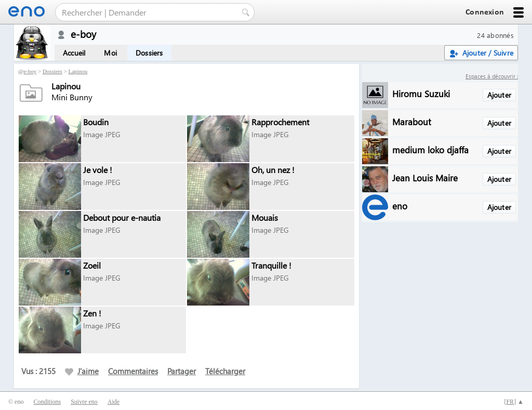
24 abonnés (495, 35)
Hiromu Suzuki (421, 93)
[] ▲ (514, 402)
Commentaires (133, 371)
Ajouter (499, 95)
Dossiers (149, 53)
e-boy (30, 71)
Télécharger (225, 371)
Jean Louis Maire (425, 177)
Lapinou (78, 71)
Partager (182, 371)
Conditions (47, 402)
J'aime (82, 371)
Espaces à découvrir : (492, 76)
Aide (114, 402)
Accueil (74, 53)
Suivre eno (84, 402)
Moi (110, 53)
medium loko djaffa (430, 149)
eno (400, 206)
